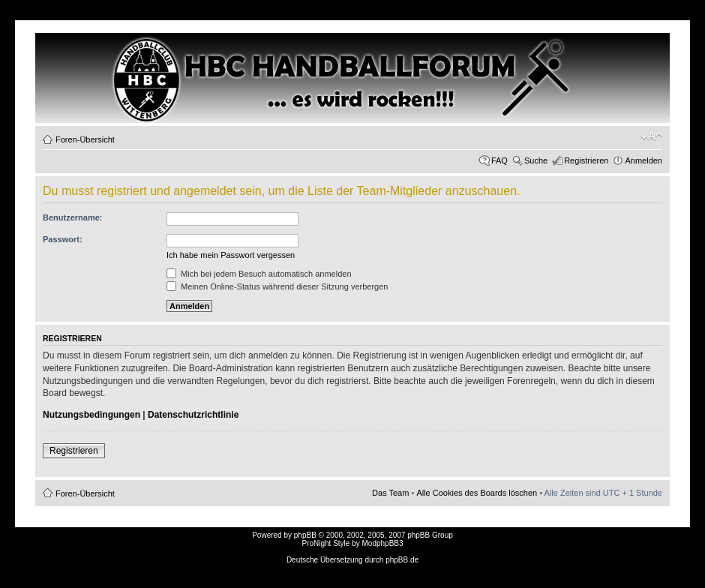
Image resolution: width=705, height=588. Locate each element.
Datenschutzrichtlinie (193, 415)
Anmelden (643, 160)
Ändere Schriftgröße (651, 136)
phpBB (305, 535)
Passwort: (63, 239)
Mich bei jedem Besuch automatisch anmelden (259, 274)
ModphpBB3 (383, 543)
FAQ (499, 160)
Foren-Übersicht (85, 139)
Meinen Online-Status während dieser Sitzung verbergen (277, 286)
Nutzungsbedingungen (91, 415)
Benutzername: (72, 217)
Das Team (390, 493)
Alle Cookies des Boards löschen (477, 493)
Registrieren (586, 160)
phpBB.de (402, 560)
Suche (536, 160)
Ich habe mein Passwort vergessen (231, 255)
